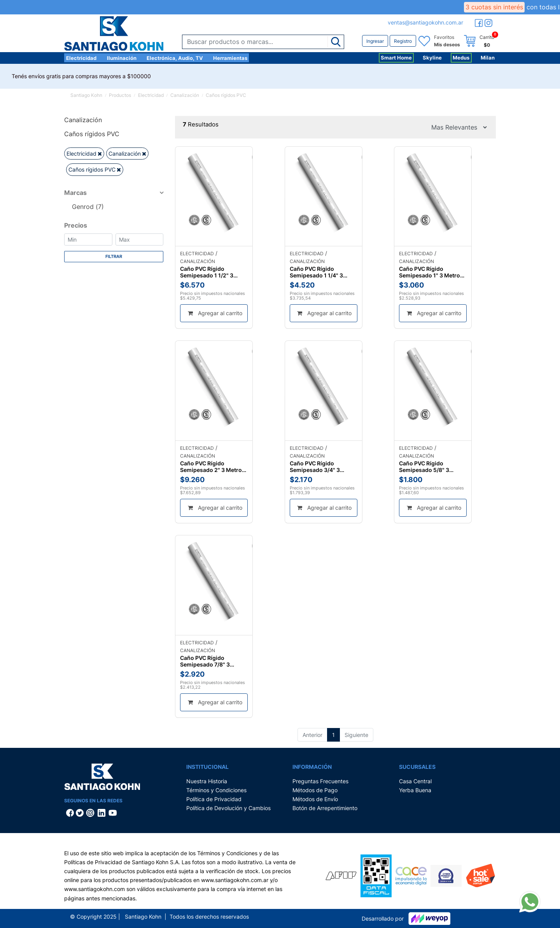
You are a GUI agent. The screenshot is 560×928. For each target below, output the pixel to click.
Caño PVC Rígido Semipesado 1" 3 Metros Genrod (431, 272)
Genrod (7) (88, 207)
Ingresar (375, 41)
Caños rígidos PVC (226, 95)
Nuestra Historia (207, 781)
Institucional (207, 767)
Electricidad (81, 58)
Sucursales (417, 767)
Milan (488, 58)
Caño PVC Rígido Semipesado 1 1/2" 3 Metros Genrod (207, 272)
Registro (403, 41)
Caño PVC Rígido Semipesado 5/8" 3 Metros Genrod (424, 467)
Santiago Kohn (86, 95)
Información (312, 767)
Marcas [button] (75, 193)
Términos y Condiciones (216, 790)
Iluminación (122, 58)
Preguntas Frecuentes (320, 781)
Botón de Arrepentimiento (325, 808)
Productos (120, 95)
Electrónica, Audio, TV (175, 58)
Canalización (185, 95)
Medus (461, 58)
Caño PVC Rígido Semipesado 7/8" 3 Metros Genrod (205, 661)
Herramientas (230, 58)
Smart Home (396, 58)
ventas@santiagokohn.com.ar (425, 22)
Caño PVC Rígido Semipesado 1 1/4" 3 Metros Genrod (316, 272)
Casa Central (415, 781)
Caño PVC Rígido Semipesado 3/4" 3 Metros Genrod (315, 467)
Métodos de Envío (315, 799)
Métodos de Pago (315, 790)
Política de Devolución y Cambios (228, 808)
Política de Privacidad (214, 799)
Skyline (432, 58)
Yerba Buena (415, 790)
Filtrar (114, 256)
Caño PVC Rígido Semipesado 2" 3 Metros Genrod (213, 467)
